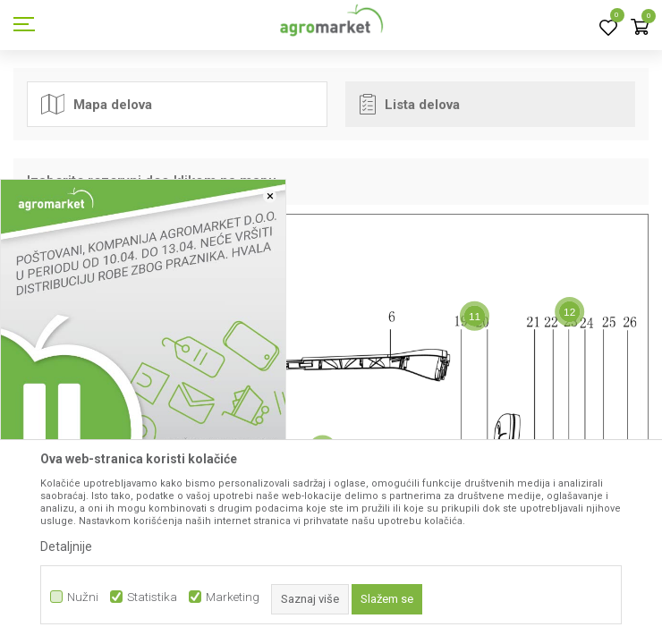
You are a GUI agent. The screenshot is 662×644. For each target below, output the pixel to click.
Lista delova (410, 104)
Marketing (233, 597)
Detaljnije (66, 547)
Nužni (83, 597)
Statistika (152, 597)
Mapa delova (97, 104)
